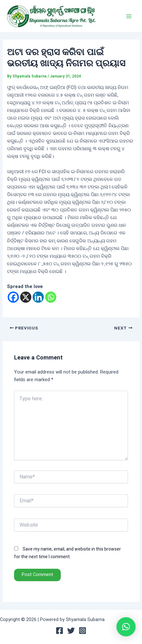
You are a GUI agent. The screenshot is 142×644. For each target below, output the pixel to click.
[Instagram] (83, 631)
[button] (126, 627)
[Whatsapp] (51, 297)
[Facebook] (13, 297)
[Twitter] (71, 631)
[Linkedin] (38, 297)
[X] (26, 297)
